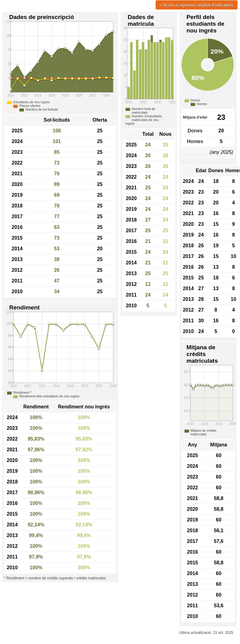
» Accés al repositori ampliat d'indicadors (197, 5)
